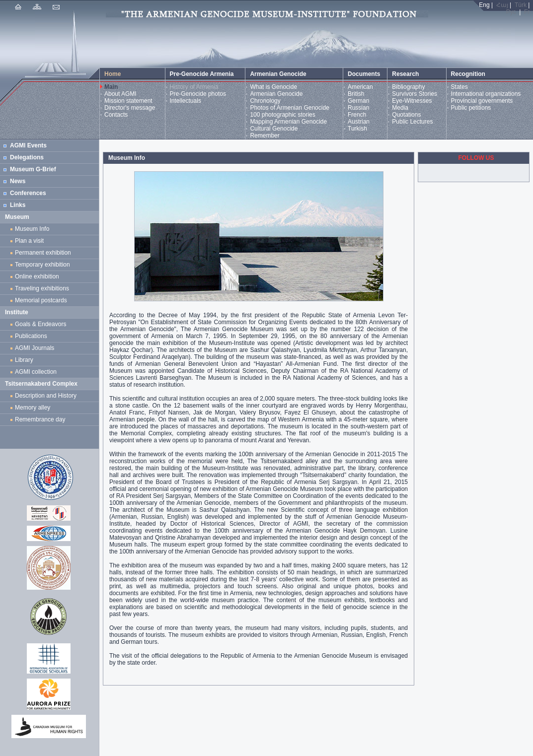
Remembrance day (40, 419)
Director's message (130, 108)
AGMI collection (36, 372)
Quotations (406, 115)
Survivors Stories (415, 94)
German (358, 101)
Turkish (357, 129)
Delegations (27, 157)
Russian (358, 108)
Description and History (46, 396)
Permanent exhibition (43, 253)
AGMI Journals (36, 348)
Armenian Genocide (276, 94)
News (18, 181)
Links (18, 205)
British (356, 94)
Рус (511, 12)
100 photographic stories (282, 115)
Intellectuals (186, 101)
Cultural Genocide (274, 129)
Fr (527, 12)
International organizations (486, 94)
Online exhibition (38, 276)
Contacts (116, 115)
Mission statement (128, 101)
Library (24, 360)
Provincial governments (482, 101)
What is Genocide (273, 87)
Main (111, 87)
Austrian (359, 122)
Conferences (28, 193)
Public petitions (471, 108)
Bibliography (408, 87)
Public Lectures (412, 122)
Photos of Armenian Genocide (289, 108)
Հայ (502, 5)
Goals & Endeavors (40, 324)
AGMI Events (28, 145)
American (360, 87)
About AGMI (120, 94)
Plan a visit (29, 241)
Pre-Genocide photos (198, 94)
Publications (31, 336)
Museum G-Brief (33, 169)
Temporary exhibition (42, 265)
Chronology (265, 101)
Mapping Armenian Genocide (288, 122)
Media (400, 108)
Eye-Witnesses (412, 101)
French (357, 115)
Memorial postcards (42, 300)
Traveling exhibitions (44, 288)
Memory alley (33, 408)
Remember (265, 136)
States (459, 87)
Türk (521, 5)
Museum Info (32, 229)
